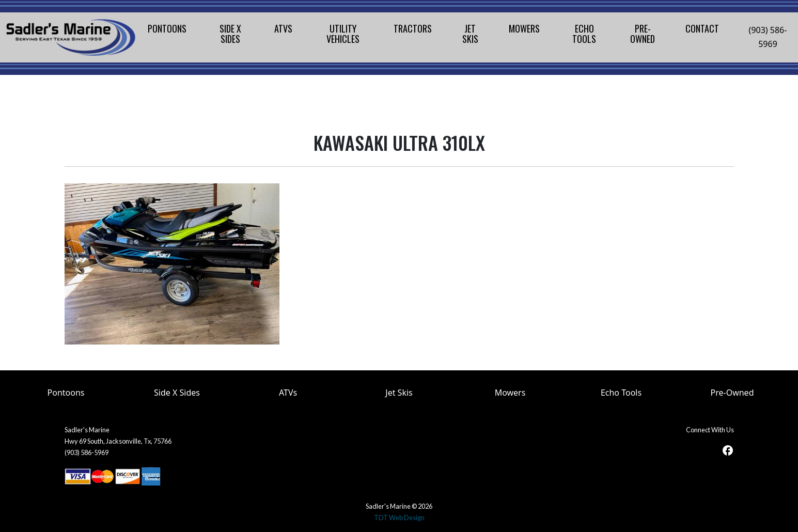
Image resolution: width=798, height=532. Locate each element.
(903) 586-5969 (768, 37)
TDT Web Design (399, 518)
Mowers (510, 393)
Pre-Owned (732, 393)
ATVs (288, 393)
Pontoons (66, 393)
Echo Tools (621, 393)
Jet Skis (399, 393)
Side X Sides (177, 393)
